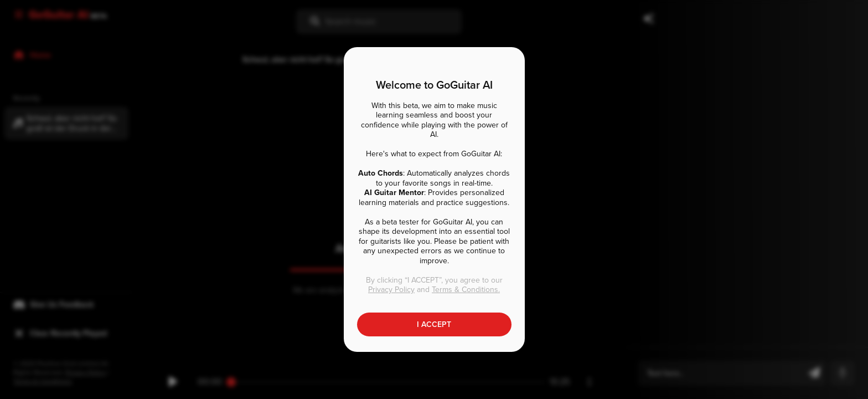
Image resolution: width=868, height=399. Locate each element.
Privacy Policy (391, 290)
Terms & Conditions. (466, 290)
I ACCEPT (434, 324)
